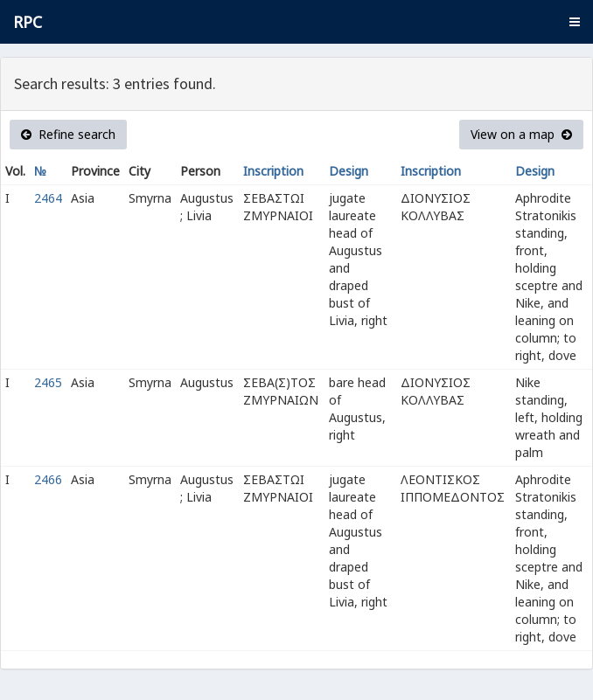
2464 (48, 198)
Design (349, 171)
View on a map (521, 134)
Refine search (68, 134)
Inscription (273, 171)
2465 (48, 382)
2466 (48, 479)
